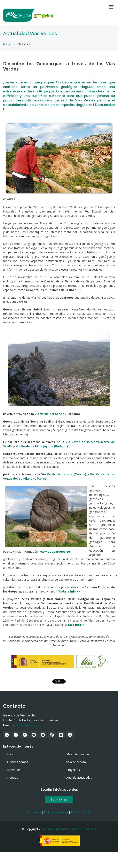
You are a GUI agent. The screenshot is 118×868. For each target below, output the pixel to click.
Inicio (7, 44)
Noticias (13, 778)
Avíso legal (34, 812)
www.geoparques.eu (55, 551)
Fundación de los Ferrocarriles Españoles (69, 829)
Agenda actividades (79, 778)
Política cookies (81, 812)
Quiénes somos (18, 762)
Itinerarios (14, 770)
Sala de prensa (76, 762)
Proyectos (73, 770)
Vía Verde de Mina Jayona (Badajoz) (42, 446)
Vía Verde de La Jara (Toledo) (64, 474)
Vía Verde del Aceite (50, 414)
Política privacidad (56, 812)
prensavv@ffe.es (24, 725)
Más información (78, 754)
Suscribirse (59, 799)
